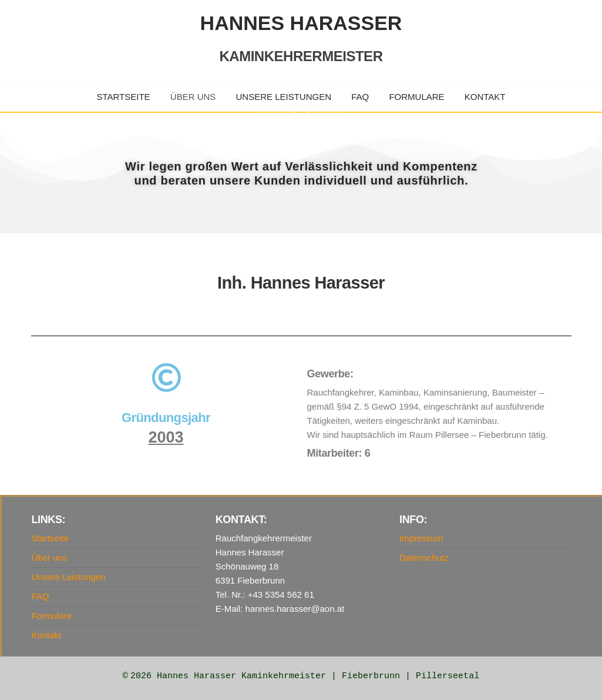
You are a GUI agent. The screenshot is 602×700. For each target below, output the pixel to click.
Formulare (416, 97)
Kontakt (485, 97)
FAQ (360, 97)
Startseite (124, 97)
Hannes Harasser (301, 23)
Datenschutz (424, 557)
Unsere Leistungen (284, 97)
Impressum (421, 538)
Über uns (193, 97)
